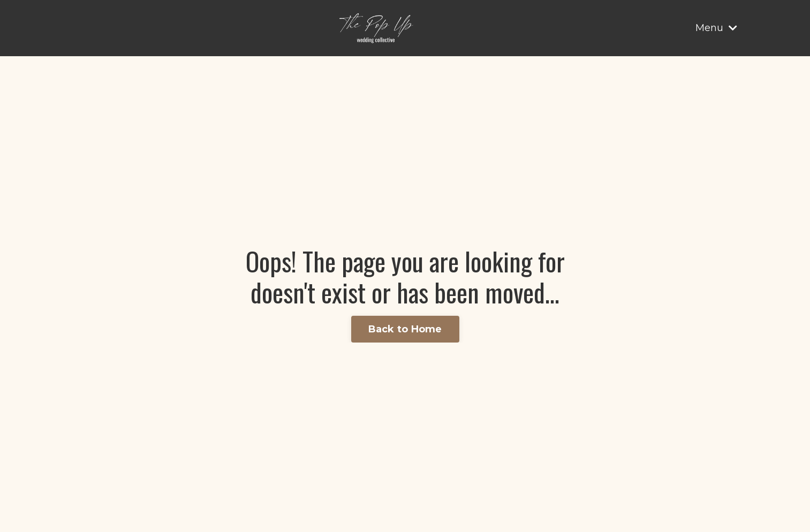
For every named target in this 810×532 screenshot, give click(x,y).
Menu (716, 28)
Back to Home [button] (405, 329)
